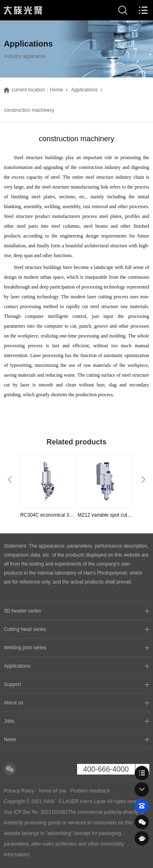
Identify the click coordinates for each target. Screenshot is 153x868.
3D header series (22, 611)
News (10, 739)
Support (12, 684)
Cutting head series (25, 629)
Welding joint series (25, 648)
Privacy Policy (19, 791)
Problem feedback (90, 791)
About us (13, 703)
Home (56, 90)
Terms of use (52, 791)
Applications (84, 90)
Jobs (9, 721)
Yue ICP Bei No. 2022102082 (36, 812)
